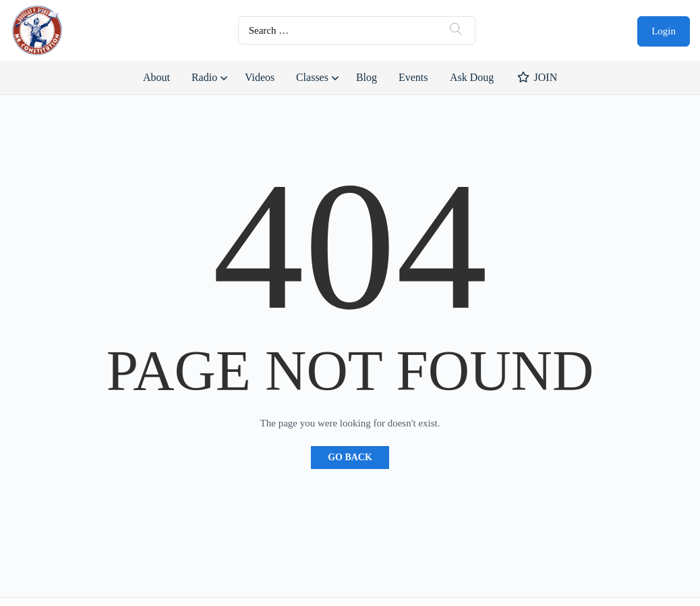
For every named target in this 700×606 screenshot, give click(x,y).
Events (413, 77)
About (156, 77)
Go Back (350, 457)
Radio (204, 77)
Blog (367, 77)
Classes (312, 77)
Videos (260, 77)
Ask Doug (472, 77)
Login (664, 31)
